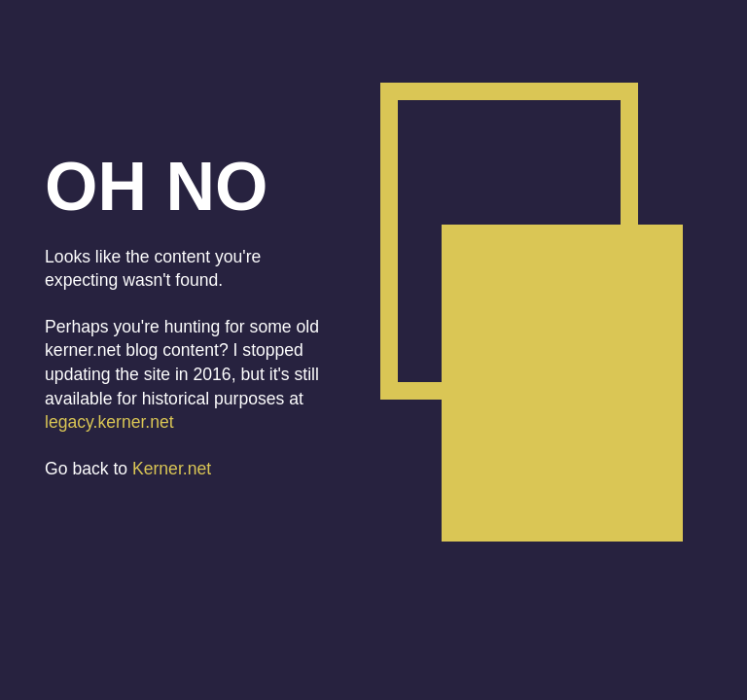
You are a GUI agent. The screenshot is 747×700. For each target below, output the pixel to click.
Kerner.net (172, 469)
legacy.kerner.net (109, 422)
